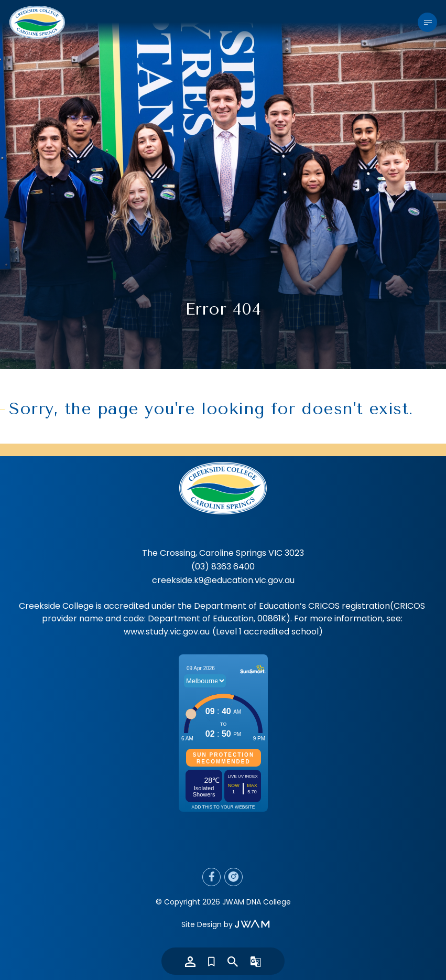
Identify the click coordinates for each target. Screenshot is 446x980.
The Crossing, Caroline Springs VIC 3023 (223, 553)
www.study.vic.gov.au (167, 632)
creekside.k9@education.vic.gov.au (223, 580)
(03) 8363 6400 (223, 567)
